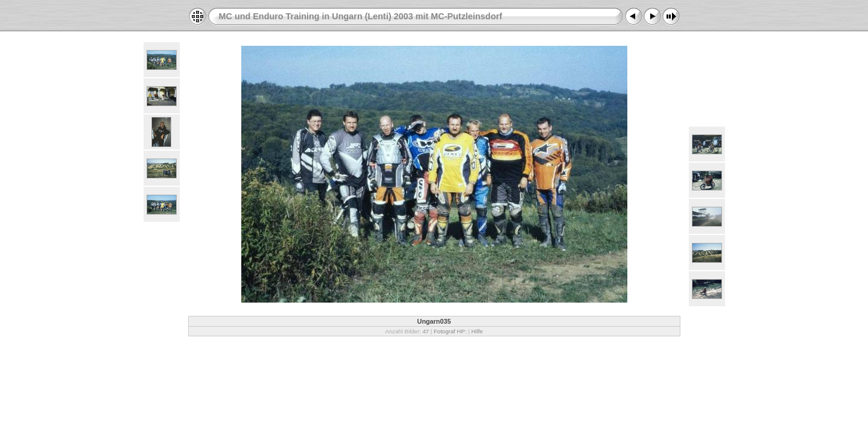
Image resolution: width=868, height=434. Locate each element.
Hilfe (477, 331)
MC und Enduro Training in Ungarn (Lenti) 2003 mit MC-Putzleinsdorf (361, 16)
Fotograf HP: (450, 331)
